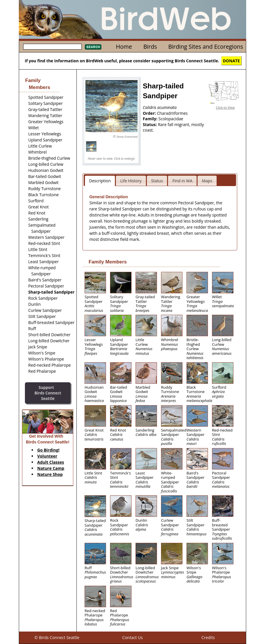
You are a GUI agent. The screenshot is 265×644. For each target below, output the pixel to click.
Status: (150, 124)
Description (100, 181)
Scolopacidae (171, 119)
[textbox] (52, 47)
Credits (208, 637)
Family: (151, 119)
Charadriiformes (172, 113)
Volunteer (47, 456)
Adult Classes (51, 462)
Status (157, 181)
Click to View (225, 107)
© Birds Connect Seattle (57, 637)
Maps (207, 181)
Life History (131, 181)
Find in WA (182, 181)
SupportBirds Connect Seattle (48, 393)
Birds (150, 47)
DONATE (232, 61)
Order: (150, 113)
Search (93, 47)
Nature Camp (51, 468)
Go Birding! (49, 450)
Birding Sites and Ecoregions (206, 47)
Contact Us (132, 637)
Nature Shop (50, 474)
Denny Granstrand (127, 137)
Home (124, 47)
